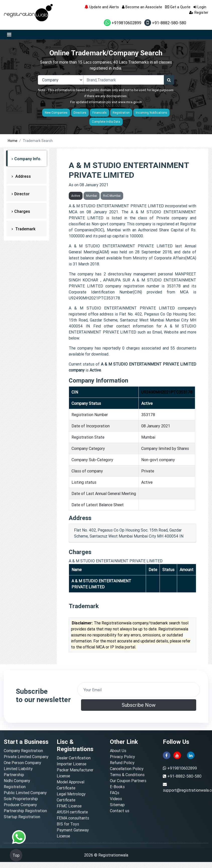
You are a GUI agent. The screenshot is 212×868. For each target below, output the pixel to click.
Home (13, 141)
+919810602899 (123, 23)
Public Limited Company (25, 793)
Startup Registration (22, 817)
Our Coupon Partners (128, 781)
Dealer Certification (74, 758)
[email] (139, 690)
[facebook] (167, 755)
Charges (22, 211)
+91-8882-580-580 (165, 23)
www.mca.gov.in (130, 102)
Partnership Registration (25, 811)
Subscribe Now (139, 705)
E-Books (117, 787)
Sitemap (117, 805)
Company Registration (23, 751)
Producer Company (20, 805)
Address (23, 176)
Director (22, 194)
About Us (118, 751)
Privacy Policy (122, 757)
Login (200, 7)
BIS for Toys (68, 824)
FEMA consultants (73, 818)
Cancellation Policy (127, 769)
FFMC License (69, 806)
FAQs (115, 793)
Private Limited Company (26, 757)
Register (199, 12)
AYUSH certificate (72, 812)
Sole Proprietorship (21, 799)
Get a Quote (178, 7)
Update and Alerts (102, 7)
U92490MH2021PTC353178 (167, 392)
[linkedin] (191, 755)
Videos (116, 799)
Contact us (120, 811)
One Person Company (22, 763)
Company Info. (28, 159)
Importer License (72, 764)
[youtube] (177, 755)
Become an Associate (142, 7)
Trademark (25, 229)
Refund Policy (122, 763)
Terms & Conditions (127, 775)
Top (16, 855)
